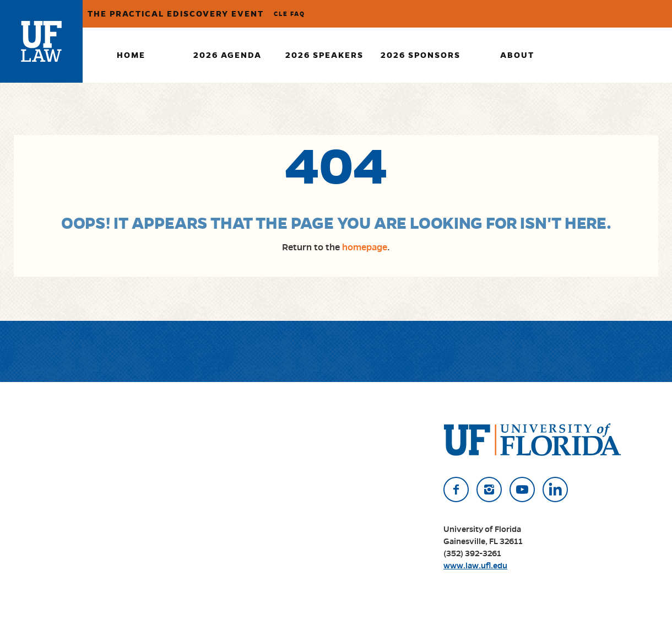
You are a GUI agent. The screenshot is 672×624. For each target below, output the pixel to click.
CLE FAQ (289, 14)
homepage (365, 247)
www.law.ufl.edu (475, 566)
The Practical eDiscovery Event (176, 14)
